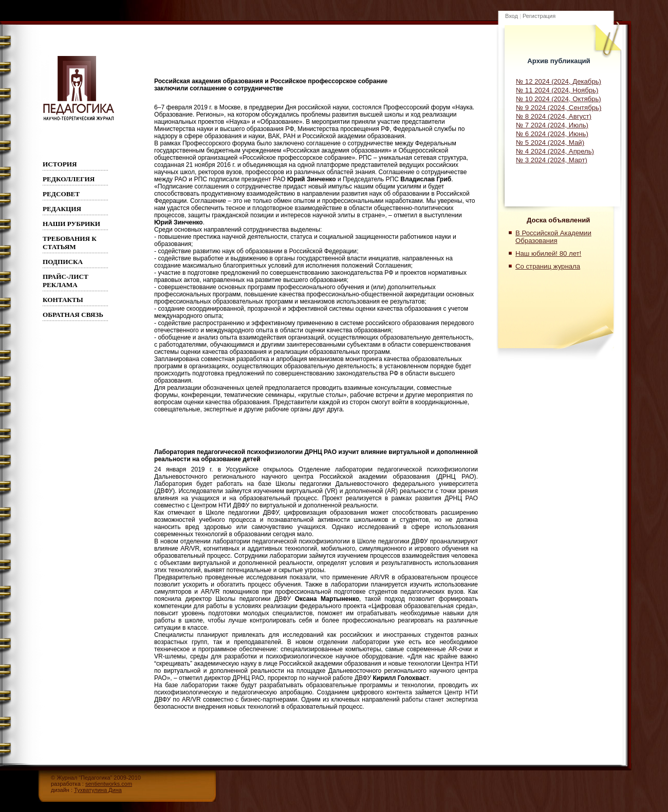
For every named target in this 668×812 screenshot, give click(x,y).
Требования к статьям (70, 243)
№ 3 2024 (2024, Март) (552, 160)
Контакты (63, 300)
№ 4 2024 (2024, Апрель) (555, 151)
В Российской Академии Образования (553, 237)
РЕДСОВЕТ (61, 194)
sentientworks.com (109, 784)
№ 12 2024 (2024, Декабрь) (559, 81)
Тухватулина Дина (98, 790)
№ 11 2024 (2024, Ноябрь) (557, 90)
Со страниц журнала (548, 266)
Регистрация (539, 16)
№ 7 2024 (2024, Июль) (552, 125)
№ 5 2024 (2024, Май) (550, 143)
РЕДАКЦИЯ (62, 209)
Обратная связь (73, 315)
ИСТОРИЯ (60, 164)
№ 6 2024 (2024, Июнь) (552, 134)
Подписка (63, 262)
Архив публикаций (559, 61)
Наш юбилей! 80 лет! (548, 253)
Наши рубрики (71, 224)
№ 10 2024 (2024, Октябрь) (559, 99)
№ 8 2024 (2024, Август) (554, 116)
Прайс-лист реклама (66, 281)
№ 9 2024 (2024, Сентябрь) (559, 108)
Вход (512, 16)
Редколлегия (69, 179)
